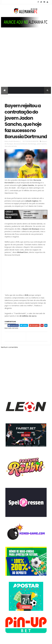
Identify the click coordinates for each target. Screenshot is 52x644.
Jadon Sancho (42, 144)
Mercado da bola (11, 146)
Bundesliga (32, 144)
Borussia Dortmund (21, 144)
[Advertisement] (26, 59)
